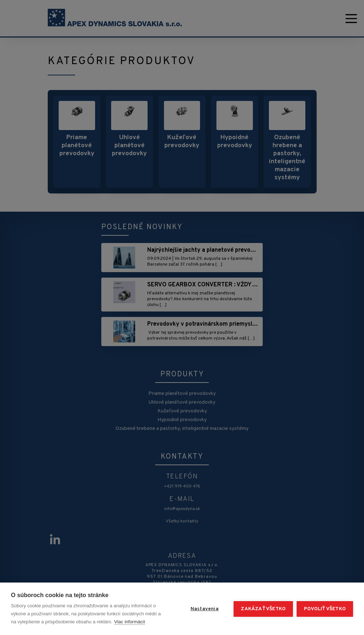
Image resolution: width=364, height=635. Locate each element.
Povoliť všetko (325, 609)
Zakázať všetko (263, 609)
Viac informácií (130, 622)
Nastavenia (205, 609)
